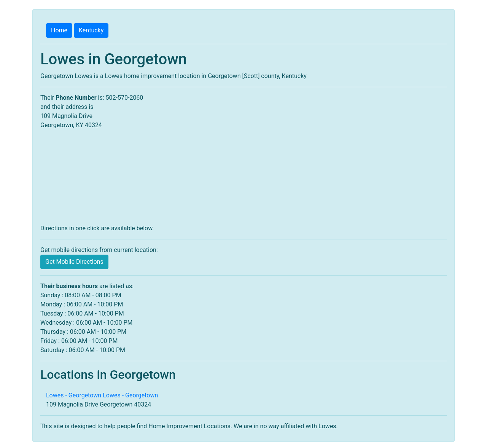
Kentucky (91, 30)
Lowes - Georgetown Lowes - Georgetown (102, 395)
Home (59, 30)
